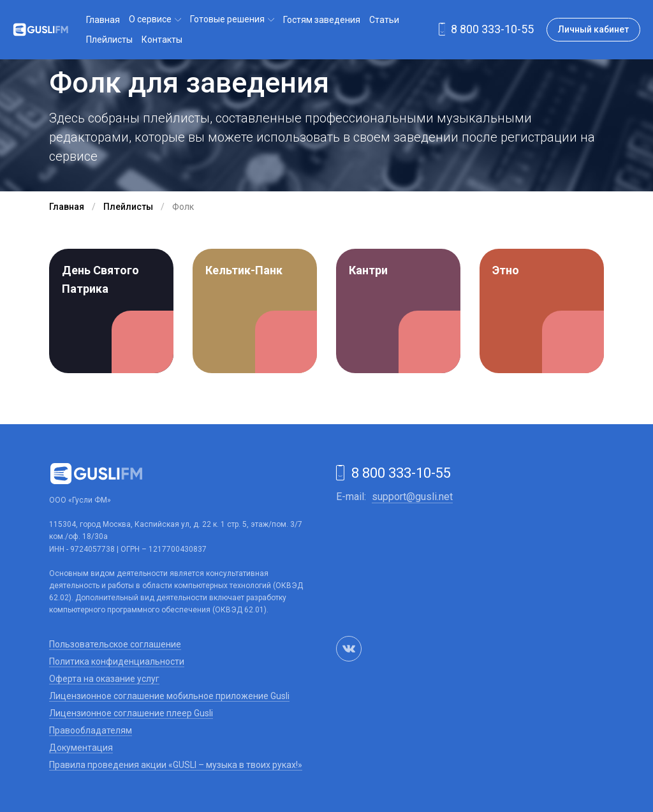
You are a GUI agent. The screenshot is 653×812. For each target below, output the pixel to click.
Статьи (384, 20)
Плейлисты (109, 40)
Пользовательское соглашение (115, 644)
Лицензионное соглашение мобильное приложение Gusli (169, 696)
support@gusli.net (412, 497)
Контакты (162, 40)
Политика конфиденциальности (117, 661)
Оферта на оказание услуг (104, 679)
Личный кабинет (593, 29)
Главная (103, 20)
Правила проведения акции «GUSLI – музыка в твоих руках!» (176, 765)
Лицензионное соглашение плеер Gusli (131, 713)
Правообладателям (91, 730)
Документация (81, 748)
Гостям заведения (322, 20)
